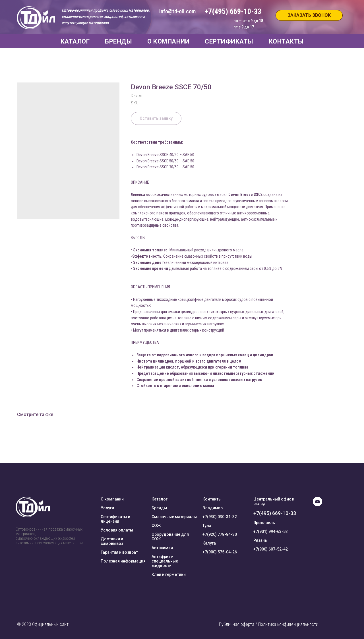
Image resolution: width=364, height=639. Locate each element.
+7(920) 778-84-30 (220, 534)
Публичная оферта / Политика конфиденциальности (269, 624)
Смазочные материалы (174, 517)
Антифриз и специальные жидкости (165, 561)
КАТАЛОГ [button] (75, 41)
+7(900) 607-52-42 (271, 549)
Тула (207, 526)
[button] (309, 15)
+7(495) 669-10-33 (275, 513)
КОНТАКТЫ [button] (286, 41)
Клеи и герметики (169, 574)
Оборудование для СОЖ (170, 537)
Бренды (159, 508)
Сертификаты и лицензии (115, 519)
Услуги (107, 508)
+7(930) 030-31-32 (220, 517)
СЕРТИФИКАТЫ (229, 41)
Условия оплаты (117, 530)
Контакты (212, 499)
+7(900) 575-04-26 (220, 552)
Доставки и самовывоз (112, 541)
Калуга (209, 543)
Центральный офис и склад (274, 501)
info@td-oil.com (177, 11)
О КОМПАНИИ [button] (168, 41)
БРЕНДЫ (118, 41)
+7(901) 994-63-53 (271, 532)
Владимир (213, 508)
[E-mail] (318, 505)
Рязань (260, 540)
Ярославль (264, 523)
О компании (112, 499)
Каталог (160, 499)
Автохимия (162, 548)
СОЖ (156, 526)
